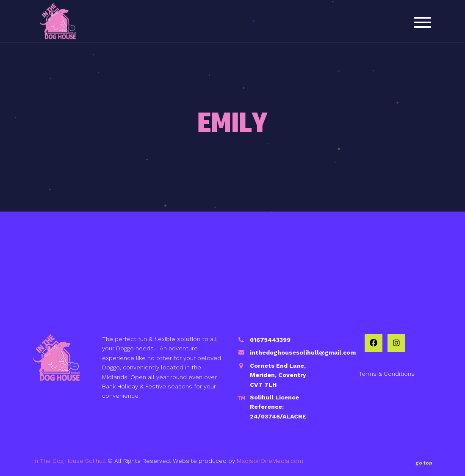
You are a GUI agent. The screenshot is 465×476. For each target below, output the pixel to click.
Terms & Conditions (387, 374)
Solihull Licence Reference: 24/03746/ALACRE (278, 407)
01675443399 (270, 340)
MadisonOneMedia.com (270, 461)
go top (424, 461)
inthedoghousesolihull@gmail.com (303, 352)
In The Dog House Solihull (70, 461)
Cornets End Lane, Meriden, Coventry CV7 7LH (278, 375)
